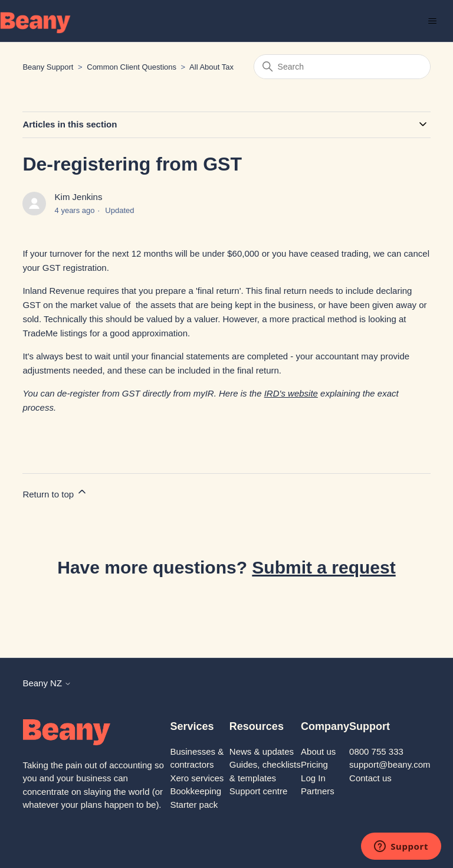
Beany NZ (47, 683)
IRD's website (291, 393)
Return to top (55, 492)
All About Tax (211, 67)
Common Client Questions (132, 67)
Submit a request (324, 567)
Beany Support (48, 67)
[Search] (342, 67)
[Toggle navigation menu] (432, 21)
